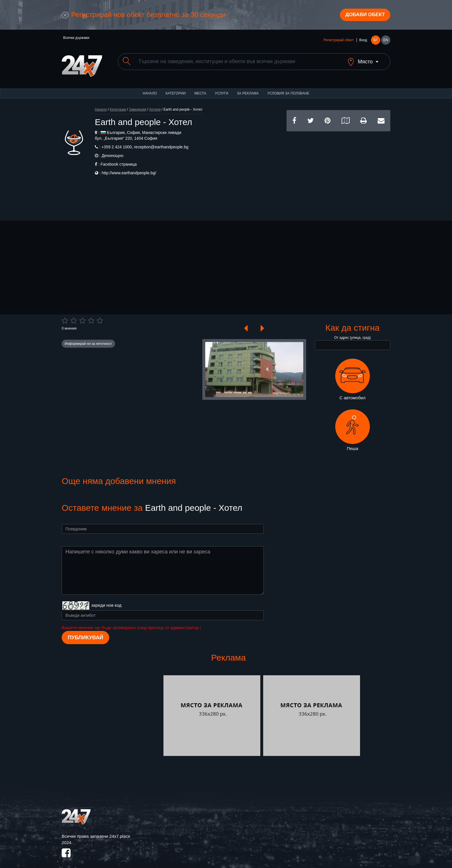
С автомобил (353, 375)
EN (386, 41)
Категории (176, 89)
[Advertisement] (338, 168)
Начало (150, 89)
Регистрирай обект (338, 41)
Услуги (222, 89)
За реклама (248, 89)
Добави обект (364, 15)
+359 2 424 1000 (117, 143)
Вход (363, 41)
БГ (375, 41)
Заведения (138, 105)
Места (200, 89)
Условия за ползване (288, 89)
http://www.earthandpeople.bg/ (129, 169)
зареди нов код (106, 601)
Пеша (353, 426)
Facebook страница (119, 160)
